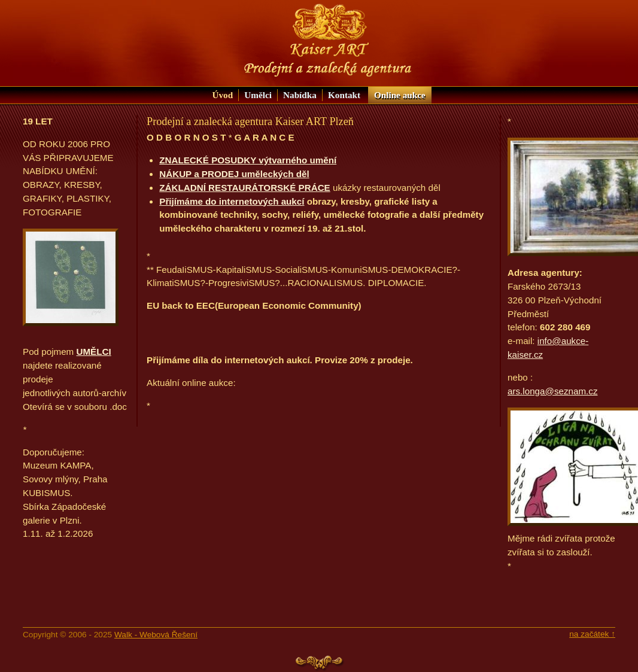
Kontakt (344, 95)
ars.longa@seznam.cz (552, 391)
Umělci (258, 95)
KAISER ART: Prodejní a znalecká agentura (328, 40)
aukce (400, 95)
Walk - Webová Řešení (156, 635)
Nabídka (300, 95)
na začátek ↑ (592, 634)
